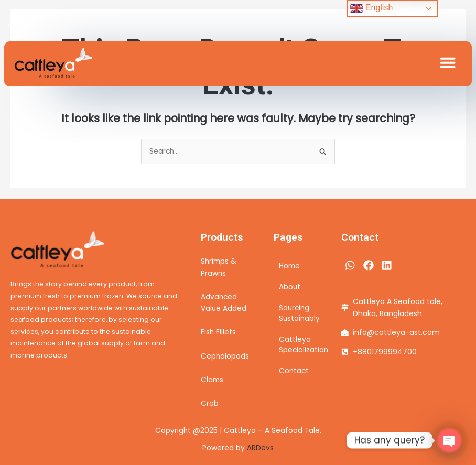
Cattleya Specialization (300, 345)
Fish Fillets (218, 332)
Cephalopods (225, 356)
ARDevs (260, 448)
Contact (294, 371)
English (371, 8)
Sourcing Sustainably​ (299, 313)
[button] (448, 62)
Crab (210, 403)
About (290, 287)
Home (289, 266)
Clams (212, 380)
